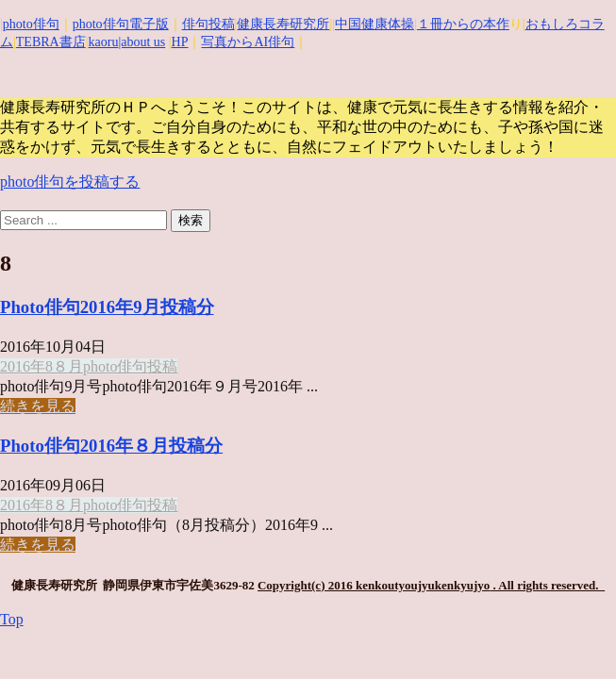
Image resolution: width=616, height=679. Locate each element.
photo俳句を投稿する (70, 182)
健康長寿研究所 (283, 24)
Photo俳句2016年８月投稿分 (111, 446)
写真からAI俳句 (248, 42)
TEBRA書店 (51, 42)
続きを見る (38, 406)
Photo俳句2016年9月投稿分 (107, 307)
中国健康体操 (375, 24)
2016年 (23, 366)
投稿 (162, 366)
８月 (68, 366)
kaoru (104, 42)
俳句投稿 (208, 24)
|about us (142, 42)
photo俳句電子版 (121, 24)
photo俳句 (31, 24)
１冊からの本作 (463, 24)
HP (180, 42)
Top (12, 619)
